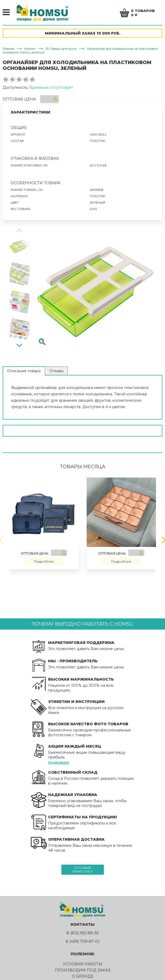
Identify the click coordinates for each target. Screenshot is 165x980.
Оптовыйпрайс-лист (83, 871)
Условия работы (83, 965)
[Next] (19, 346)
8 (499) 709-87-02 (83, 943)
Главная (9, 50)
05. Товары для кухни (61, 50)
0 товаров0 (143, 13)
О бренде (83, 977)
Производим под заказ (82, 971)
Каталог (30, 50)
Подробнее (44, 562)
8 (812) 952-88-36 (82, 934)
